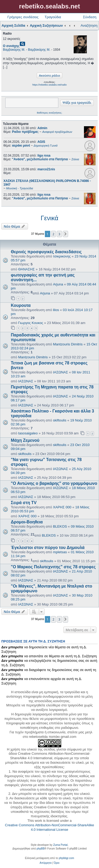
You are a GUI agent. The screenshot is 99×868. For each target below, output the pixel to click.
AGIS (41, 142)
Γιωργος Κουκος (31, 323)
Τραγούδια (53, 17)
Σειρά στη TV (24, 503)
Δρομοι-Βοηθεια (27, 522)
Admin (42, 128)
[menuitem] (46, 863)
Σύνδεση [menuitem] (90, 17)
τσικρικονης (62, 256)
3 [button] (59, 234)
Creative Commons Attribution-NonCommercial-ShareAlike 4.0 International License (49, 827)
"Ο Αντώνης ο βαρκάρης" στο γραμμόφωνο (54, 483)
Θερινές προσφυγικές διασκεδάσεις (46, 252)
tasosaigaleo (28, 433)
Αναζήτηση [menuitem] (89, 25)
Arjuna (58, 284)
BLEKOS (60, 526)
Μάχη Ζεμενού (25, 440)
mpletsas (60, 552)
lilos (56, 310)
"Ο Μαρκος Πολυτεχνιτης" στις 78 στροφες (53, 567)
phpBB (41, 849)
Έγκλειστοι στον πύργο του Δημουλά (48, 548)
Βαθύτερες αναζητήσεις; (49, 113)
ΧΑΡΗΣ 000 (62, 507)
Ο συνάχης (11, 46)
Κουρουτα (21, 305)
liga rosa (44, 156)
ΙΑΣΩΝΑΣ (61, 372)
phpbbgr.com (67, 858)
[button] (65, 234)
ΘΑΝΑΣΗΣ (27, 269)
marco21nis (46, 169)
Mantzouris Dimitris (68, 344)
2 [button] (53, 234)
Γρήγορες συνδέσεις (23, 17)
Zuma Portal (60, 845)
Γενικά (49, 218)
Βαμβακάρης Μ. (14, 50)
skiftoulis (60, 420)
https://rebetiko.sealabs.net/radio (49, 85)
